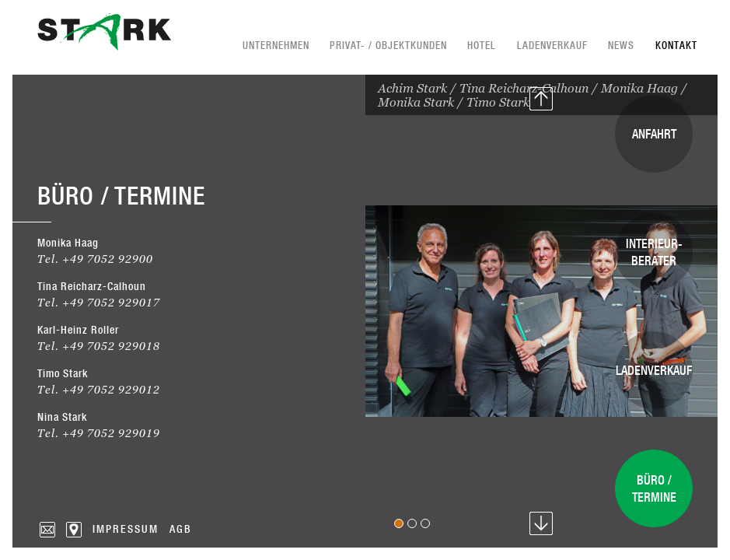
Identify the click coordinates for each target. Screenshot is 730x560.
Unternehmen (276, 45)
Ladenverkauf (552, 45)
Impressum (126, 529)
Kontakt (676, 45)
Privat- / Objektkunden (388, 45)
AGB (181, 529)
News (621, 45)
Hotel (482, 45)
